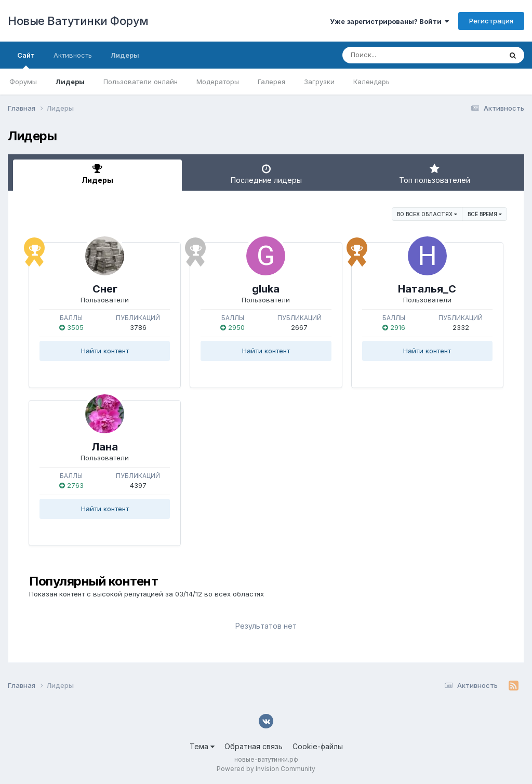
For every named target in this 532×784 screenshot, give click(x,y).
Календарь (371, 82)
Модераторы (218, 82)
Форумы (23, 82)
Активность (73, 55)
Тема (202, 746)
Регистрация (491, 21)
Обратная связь (254, 746)
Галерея (271, 82)
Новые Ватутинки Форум (78, 21)
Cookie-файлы (318, 746)
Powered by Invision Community (266, 769)
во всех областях (427, 214)
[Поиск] (402, 55)
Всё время (485, 214)
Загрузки (319, 82)
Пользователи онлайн (141, 82)
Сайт (26, 60)
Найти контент (105, 351)
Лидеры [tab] (97, 174)
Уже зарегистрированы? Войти (389, 21)
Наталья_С (427, 289)
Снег (105, 289)
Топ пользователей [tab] (435, 174)
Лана (105, 447)
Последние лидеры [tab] (266, 174)
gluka (266, 289)
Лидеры (70, 82)
